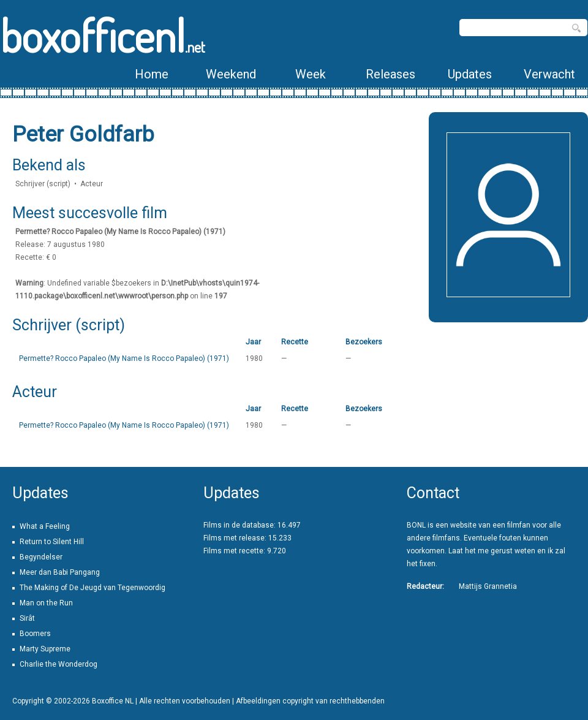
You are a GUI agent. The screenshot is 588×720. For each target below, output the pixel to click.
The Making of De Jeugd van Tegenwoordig (92, 588)
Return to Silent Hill (52, 542)
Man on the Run (46, 603)
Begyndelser (41, 557)
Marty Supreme (45, 649)
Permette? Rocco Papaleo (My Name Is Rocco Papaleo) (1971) (124, 358)
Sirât (27, 618)
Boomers (35, 634)
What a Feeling (45, 526)
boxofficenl (103, 35)
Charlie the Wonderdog (58, 664)
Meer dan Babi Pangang (60, 572)
